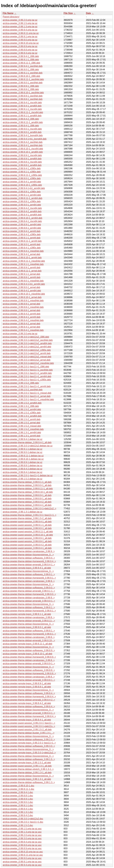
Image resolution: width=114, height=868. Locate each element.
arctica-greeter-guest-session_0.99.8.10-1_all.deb (28, 535)
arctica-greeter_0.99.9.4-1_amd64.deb (22, 106)
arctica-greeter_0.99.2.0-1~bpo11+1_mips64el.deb (28, 399)
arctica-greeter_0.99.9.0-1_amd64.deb (22, 132)
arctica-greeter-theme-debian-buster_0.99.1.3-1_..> (29, 733)
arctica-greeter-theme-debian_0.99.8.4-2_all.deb (27, 502)
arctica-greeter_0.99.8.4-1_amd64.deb (22, 215)
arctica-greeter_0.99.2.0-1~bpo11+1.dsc (23, 822)
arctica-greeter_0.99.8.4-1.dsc (18, 809)
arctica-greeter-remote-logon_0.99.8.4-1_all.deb (27, 720)
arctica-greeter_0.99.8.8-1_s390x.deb (22, 201)
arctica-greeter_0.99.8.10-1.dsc (18, 786)
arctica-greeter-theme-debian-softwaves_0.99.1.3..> (29, 782)
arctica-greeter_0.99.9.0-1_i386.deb (21, 70)
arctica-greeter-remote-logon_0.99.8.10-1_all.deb (27, 654)
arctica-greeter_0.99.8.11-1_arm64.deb (22, 198)
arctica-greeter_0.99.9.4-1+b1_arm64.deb (24, 188)
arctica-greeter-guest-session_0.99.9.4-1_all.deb (27, 522)
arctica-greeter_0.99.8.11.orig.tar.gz (21, 33)
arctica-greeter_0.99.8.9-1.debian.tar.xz (23, 462)
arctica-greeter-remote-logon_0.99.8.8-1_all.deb (27, 687)
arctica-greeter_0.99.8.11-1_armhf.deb (22, 241)
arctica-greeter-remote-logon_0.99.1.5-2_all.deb (27, 763)
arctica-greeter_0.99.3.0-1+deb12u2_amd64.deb (27, 343)
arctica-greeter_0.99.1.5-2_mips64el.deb (23, 429)
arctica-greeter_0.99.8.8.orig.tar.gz (20, 50)
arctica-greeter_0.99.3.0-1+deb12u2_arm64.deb (27, 347)
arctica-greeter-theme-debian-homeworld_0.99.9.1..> (29, 578)
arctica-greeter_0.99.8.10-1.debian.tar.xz (23, 459)
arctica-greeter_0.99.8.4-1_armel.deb (21, 327)
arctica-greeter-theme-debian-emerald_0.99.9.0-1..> (29, 601)
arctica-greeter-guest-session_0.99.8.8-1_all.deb (27, 541)
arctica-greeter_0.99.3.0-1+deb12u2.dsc (23, 819)
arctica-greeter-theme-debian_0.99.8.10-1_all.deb (28, 492)
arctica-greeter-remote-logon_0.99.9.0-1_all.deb (27, 627)
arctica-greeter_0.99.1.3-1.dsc (18, 812)
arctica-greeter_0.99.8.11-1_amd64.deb (23, 122)
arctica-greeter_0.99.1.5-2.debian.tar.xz (23, 479)
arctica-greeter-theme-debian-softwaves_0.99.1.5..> (29, 759)
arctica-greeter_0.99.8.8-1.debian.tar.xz (23, 466)
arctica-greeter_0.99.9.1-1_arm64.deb (22, 195)
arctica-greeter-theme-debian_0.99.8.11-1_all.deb (28, 489)
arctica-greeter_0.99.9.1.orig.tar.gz (20, 37)
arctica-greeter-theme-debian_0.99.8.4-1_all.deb (27, 505)
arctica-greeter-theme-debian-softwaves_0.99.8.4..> (29, 693)
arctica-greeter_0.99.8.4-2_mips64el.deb (23, 320)
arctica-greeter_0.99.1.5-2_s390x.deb (22, 413)
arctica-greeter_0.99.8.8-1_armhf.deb (22, 277)
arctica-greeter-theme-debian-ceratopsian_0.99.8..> (29, 617)
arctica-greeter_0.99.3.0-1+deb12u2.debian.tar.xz (28, 446)
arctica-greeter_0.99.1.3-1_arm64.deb (22, 433)
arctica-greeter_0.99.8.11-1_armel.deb (22, 271)
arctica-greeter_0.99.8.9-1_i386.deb (21, 86)
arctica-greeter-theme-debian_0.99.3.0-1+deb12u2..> (29, 509)
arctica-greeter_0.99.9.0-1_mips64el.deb (23, 281)
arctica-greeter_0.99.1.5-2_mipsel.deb (22, 426)
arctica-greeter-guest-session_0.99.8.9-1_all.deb (27, 538)
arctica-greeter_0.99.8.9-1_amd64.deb (22, 159)
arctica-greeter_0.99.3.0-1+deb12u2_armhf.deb (27, 353)
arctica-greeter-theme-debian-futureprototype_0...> (28, 555)
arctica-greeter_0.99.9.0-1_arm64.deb (22, 205)
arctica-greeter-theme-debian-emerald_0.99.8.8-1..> (29, 680)
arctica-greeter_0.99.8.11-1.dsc (18, 789)
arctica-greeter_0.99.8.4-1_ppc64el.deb (23, 145)
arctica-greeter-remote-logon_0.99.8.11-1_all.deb (27, 644)
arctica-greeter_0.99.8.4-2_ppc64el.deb (23, 142)
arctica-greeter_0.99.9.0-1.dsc (18, 802)
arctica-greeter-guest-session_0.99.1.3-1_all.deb (27, 766)
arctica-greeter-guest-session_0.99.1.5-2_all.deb (27, 730)
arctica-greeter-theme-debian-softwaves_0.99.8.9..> (29, 650)
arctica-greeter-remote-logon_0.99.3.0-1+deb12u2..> (29, 753)
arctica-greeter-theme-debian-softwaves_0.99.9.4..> (29, 558)
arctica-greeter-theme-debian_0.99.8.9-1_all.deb (27, 495)
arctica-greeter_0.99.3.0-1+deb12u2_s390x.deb (27, 350)
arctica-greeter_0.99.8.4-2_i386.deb (21, 119)
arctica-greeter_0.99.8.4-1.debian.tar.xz (23, 472)
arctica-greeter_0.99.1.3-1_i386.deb (21, 406)
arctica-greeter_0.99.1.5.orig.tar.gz (20, 23)
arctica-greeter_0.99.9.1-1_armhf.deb (22, 238)
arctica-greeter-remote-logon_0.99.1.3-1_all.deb (27, 779)
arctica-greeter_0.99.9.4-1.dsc (18, 792)
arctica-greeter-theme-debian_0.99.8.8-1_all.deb (27, 499)
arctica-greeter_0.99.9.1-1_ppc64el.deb (23, 73)
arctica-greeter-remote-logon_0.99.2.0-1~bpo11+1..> (29, 743)
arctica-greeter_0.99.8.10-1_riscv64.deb (23, 149)
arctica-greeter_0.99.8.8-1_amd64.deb (22, 165)
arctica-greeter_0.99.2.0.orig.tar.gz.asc (22, 835)
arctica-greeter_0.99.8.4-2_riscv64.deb (22, 208)
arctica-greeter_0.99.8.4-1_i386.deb (21, 126)
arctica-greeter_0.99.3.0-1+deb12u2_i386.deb (26, 337)
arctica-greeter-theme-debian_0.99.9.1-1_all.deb (27, 482)
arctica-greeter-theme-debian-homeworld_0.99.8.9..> (29, 657)
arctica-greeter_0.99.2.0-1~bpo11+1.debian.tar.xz (28, 475)
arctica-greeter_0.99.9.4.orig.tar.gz (20, 30)
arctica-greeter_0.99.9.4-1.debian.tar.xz (23, 439)
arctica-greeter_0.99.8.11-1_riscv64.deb (23, 112)
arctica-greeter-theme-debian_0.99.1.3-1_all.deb (27, 773)
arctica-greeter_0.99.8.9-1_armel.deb (21, 304)
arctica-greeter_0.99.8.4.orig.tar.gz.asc (22, 842)
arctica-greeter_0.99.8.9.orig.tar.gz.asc (22, 848)
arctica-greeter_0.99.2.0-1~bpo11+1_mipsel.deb (27, 393)
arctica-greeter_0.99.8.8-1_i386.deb (21, 89)
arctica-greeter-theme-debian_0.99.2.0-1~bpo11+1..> (30, 515)
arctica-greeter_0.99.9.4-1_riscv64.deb (22, 103)
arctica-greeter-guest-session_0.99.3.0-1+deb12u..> (29, 726)
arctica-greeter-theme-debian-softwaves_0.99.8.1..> (29, 607)
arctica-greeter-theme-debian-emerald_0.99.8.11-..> (29, 621)
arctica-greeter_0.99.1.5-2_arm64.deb (22, 409)
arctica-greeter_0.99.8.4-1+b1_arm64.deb (24, 284)
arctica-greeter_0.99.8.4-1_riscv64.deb (22, 221)
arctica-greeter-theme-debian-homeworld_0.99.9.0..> (29, 594)
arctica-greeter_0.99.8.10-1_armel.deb (22, 297)
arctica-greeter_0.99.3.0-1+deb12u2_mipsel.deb (27, 357)
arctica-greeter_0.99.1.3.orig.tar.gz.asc (22, 832)
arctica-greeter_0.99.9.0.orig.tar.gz (20, 40)
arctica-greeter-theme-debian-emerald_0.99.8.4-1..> (29, 713)
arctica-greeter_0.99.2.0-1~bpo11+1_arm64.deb (27, 376)
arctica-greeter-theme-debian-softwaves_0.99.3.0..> (29, 746)
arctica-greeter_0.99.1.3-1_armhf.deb (22, 436)
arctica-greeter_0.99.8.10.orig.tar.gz (21, 43)
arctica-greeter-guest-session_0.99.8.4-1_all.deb (27, 548)
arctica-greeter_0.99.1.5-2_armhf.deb (22, 419)
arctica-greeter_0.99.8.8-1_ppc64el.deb (23, 99)
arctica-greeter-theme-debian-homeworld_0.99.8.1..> (29, 611)
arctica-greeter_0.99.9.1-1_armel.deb (21, 274)
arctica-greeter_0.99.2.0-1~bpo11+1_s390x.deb (27, 380)
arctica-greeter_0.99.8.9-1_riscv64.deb (22, 155)
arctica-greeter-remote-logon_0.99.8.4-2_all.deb (27, 703)
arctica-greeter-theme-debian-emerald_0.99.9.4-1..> (29, 565)
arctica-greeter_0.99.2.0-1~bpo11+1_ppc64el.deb (28, 370)
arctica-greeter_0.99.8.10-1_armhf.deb (22, 258)
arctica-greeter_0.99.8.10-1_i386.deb (21, 76)
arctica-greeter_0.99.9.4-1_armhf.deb (22, 231)
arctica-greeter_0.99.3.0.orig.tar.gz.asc (22, 838)
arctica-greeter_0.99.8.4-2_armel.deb (21, 324)
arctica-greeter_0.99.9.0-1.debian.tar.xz (23, 452)
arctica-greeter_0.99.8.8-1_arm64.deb (22, 228)
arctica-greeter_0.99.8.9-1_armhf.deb (22, 268)
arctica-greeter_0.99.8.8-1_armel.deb (21, 310)
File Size (68, 13)
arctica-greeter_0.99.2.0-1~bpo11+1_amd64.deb (27, 373)
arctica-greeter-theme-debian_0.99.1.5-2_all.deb (27, 518)
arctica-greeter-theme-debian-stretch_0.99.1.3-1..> (28, 769)
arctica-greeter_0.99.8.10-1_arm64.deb (22, 218)
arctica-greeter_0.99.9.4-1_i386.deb (21, 56)
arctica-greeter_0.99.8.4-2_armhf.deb (22, 314)
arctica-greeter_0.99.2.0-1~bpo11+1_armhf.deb (27, 386)
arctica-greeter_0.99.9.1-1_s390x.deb (22, 172)
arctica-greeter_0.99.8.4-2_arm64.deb (22, 291)
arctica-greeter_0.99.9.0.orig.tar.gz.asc (22, 858)
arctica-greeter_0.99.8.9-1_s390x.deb (22, 192)
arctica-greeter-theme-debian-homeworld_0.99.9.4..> (29, 561)
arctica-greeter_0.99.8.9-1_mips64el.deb (23, 301)
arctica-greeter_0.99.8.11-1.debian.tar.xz (23, 456)
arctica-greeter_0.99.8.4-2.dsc (18, 815)
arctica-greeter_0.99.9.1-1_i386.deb (21, 60)
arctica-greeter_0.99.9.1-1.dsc (18, 805)
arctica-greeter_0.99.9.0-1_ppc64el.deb (23, 83)
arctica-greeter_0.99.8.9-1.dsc (18, 799)
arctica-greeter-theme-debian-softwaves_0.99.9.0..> (29, 588)
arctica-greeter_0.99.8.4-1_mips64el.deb (23, 330)
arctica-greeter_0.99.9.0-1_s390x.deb (22, 178)
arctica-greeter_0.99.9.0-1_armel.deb (21, 287)
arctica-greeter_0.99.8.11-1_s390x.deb (22, 175)
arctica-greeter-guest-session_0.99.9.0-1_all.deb (27, 528)
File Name (8, 13)
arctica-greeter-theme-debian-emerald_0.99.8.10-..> (29, 640)
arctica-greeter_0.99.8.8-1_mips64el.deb (23, 307)
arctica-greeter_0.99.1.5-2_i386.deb (21, 383)
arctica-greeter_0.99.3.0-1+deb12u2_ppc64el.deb (28, 340)
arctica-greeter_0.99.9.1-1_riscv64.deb (22, 109)
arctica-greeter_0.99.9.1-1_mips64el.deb (23, 264)
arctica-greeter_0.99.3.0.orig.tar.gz (20, 334)
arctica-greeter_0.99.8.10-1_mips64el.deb (24, 294)
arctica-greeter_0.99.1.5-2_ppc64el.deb (23, 390)
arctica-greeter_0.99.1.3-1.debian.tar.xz (23, 512)
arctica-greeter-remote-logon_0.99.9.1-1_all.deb (27, 614)
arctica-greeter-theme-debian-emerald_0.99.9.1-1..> (29, 591)
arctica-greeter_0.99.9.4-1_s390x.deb (22, 168)
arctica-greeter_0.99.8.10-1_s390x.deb (22, 185)
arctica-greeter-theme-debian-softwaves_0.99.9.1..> (29, 574)
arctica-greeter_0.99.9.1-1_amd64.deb (22, 116)
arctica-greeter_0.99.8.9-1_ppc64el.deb (23, 96)
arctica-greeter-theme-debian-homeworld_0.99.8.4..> (29, 697)
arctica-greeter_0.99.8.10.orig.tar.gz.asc (23, 852)
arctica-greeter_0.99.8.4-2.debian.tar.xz (23, 469)
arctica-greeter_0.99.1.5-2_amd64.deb (22, 403)
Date (89, 13)
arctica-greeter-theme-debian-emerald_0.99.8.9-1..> (29, 664)
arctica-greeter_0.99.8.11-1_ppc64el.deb (23, 79)
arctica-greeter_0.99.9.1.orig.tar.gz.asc (22, 862)
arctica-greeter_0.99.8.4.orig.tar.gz (20, 53)
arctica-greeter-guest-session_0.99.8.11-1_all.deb (28, 532)
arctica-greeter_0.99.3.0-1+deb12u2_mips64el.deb (28, 363)
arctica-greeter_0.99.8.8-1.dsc (18, 796)
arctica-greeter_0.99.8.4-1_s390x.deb (22, 248)
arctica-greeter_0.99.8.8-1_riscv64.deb (22, 162)
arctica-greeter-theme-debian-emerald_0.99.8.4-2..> (29, 700)
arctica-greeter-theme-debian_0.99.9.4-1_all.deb (27, 442)
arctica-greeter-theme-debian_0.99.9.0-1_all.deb (27, 485)
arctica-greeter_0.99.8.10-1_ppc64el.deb (23, 93)
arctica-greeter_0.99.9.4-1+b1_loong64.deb (25, 139)
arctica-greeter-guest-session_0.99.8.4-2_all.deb (27, 545)
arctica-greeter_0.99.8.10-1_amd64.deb (23, 152)
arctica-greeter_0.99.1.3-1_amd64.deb (22, 416)
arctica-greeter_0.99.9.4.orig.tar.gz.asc (22, 865)
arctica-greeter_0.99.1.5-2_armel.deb (21, 423)
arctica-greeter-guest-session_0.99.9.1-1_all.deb (27, 525)
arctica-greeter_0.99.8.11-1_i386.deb (21, 63)
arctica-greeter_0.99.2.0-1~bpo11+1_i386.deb (26, 367)
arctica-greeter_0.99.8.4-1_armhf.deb (22, 317)
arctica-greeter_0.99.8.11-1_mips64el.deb (24, 261)
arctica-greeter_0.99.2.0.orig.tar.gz (20, 20)
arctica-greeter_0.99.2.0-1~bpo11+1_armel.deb (27, 396)
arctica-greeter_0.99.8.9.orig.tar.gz (20, 46)
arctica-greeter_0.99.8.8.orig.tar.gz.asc (22, 845)
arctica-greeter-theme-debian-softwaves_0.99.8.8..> (29, 670)
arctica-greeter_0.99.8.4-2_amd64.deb (22, 211)
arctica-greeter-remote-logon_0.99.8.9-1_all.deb (27, 683)
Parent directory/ (11, 17)
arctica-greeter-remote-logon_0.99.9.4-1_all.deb (27, 568)
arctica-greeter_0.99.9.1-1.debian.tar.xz (23, 449)
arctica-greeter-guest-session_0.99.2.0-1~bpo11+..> (29, 723)
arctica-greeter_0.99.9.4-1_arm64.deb (22, 182)
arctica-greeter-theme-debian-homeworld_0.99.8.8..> (29, 673)
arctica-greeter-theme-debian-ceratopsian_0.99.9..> (29, 551)
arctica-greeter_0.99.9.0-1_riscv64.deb (22, 129)
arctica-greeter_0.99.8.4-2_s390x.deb (22, 235)
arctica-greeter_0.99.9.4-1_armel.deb (21, 254)
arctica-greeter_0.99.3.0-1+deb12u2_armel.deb (27, 360)
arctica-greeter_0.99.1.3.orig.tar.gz (20, 27)
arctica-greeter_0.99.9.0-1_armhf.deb (22, 244)
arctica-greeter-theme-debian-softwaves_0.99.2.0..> (29, 740)
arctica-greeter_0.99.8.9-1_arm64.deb (22, 225)
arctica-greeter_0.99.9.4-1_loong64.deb (23, 135)
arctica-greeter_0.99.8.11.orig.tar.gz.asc (23, 855)
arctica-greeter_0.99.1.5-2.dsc (18, 825)
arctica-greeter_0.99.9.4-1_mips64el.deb (23, 251)
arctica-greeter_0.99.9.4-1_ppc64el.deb (23, 66)
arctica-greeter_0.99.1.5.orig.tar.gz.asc (22, 829)
